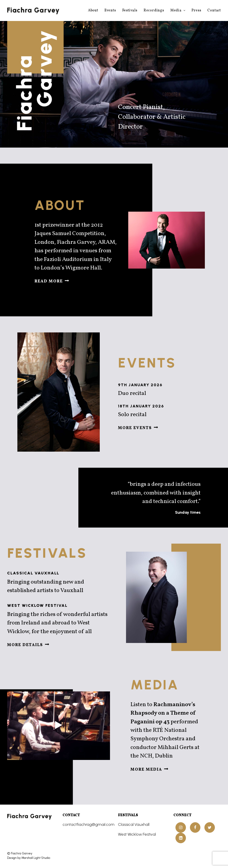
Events (110, 10)
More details (28, 645)
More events (138, 428)
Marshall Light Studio (36, 858)
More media (149, 769)
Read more (52, 281)
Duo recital (139, 393)
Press (196, 10)
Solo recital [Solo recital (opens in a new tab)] (144, 415)
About (93, 10)
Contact (214, 10)
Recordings (154, 10)
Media (178, 10)
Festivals (130, 10)
